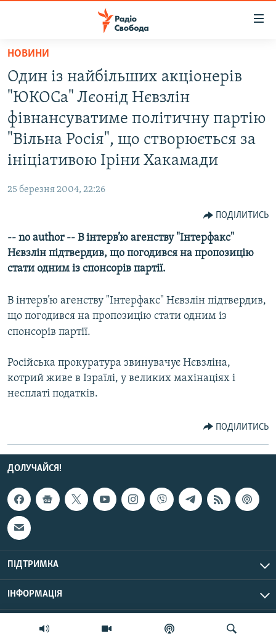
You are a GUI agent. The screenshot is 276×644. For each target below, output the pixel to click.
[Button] (236, 215)
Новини (28, 54)
